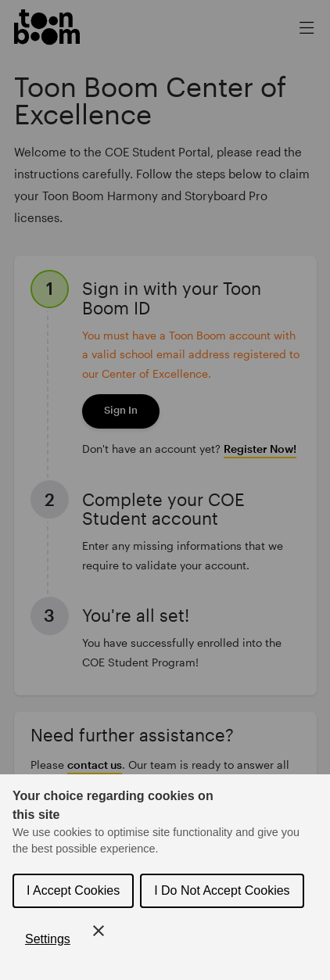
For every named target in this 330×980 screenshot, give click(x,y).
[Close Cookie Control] (99, 931)
